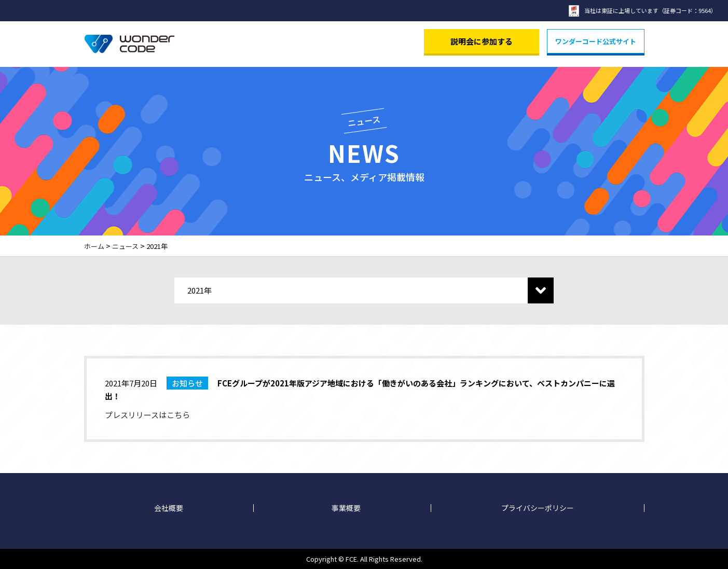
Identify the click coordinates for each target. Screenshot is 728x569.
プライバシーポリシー (538, 508)
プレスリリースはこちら (147, 415)
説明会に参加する (482, 41)
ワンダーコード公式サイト (596, 41)
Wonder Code (129, 44)
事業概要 (346, 508)
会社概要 (169, 508)
